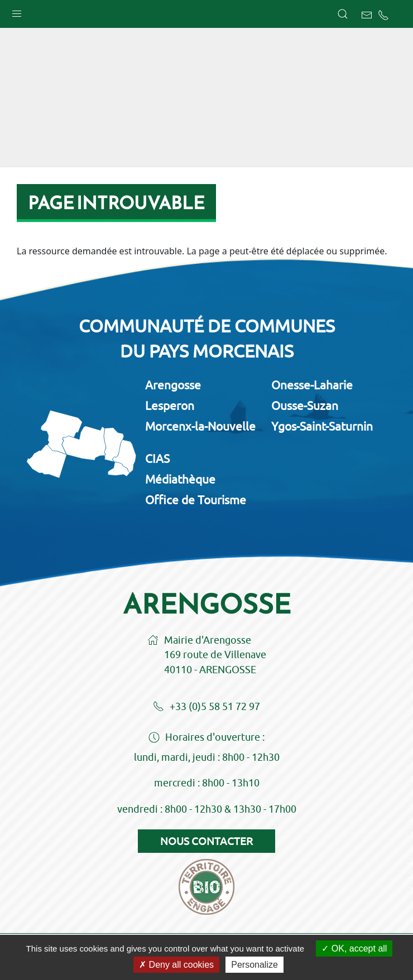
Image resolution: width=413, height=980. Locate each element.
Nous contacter (206, 841)
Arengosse (173, 385)
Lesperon (170, 405)
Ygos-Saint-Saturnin (322, 426)
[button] (17, 11)
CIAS (157, 458)
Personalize (254, 965)
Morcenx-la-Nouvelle (200, 426)
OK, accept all (354, 948)
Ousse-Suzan (305, 405)
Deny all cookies (176, 965)
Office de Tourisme (196, 500)
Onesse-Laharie (312, 385)
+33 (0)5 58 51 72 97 (206, 707)
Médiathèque (180, 479)
